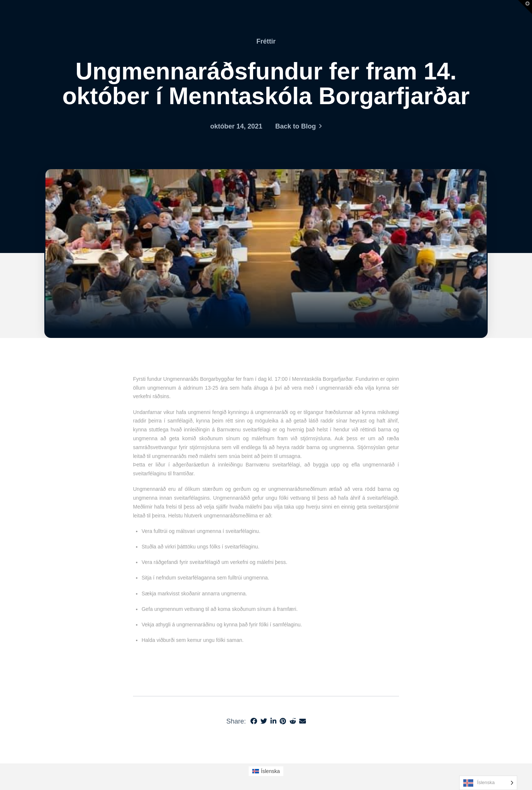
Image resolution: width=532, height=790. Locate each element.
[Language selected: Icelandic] (488, 783)
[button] (525, 7)
